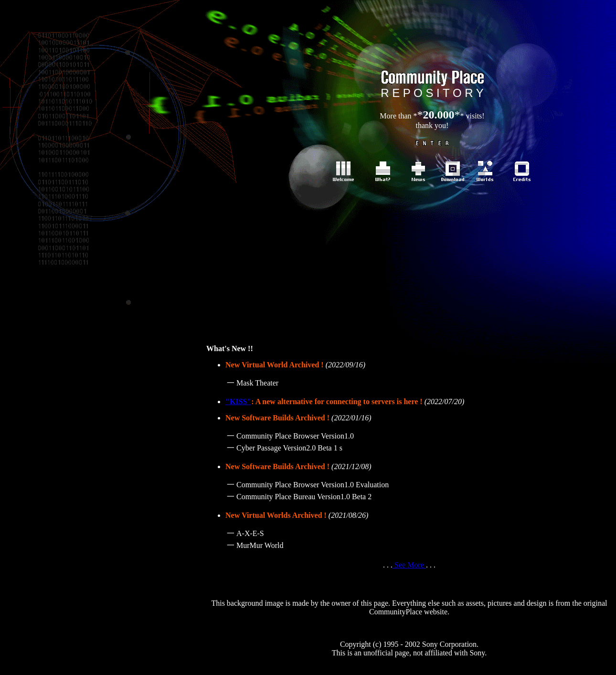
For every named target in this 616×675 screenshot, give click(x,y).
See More (409, 565)
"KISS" (238, 402)
